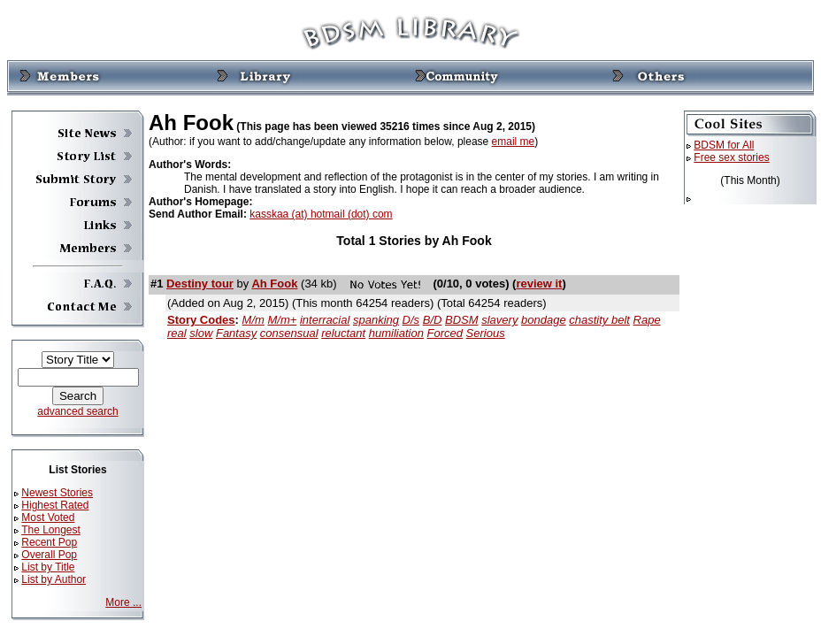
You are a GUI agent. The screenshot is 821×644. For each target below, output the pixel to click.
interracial (325, 320)
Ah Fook (274, 284)
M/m (253, 320)
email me (514, 142)
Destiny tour (200, 284)
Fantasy (236, 333)
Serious (486, 333)
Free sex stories (731, 157)
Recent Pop (49, 542)
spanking (376, 320)
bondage (544, 320)
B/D (433, 320)
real (177, 333)
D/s (411, 320)
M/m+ (282, 320)
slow (201, 333)
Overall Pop (49, 555)
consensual (289, 333)
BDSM (462, 320)
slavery (499, 320)
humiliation (396, 333)
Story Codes (201, 320)
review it (539, 284)
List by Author (54, 579)
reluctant (343, 333)
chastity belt (599, 320)
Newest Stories (57, 493)
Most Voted (48, 517)
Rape (647, 320)
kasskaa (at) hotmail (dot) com (321, 214)
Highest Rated (55, 505)
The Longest (51, 530)
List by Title (48, 567)
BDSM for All (724, 145)
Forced (445, 333)
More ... (123, 602)
